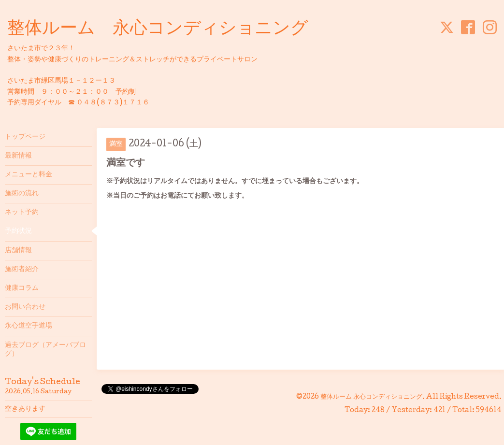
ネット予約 (22, 213)
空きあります (25, 409)
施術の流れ (22, 194)
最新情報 (18, 156)
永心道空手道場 (29, 326)
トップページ (25, 137)
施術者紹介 (22, 270)
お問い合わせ (25, 307)
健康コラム (22, 288)
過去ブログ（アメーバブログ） (45, 350)
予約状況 (18, 231)
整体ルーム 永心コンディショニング (158, 29)
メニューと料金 (29, 175)
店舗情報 (18, 251)
